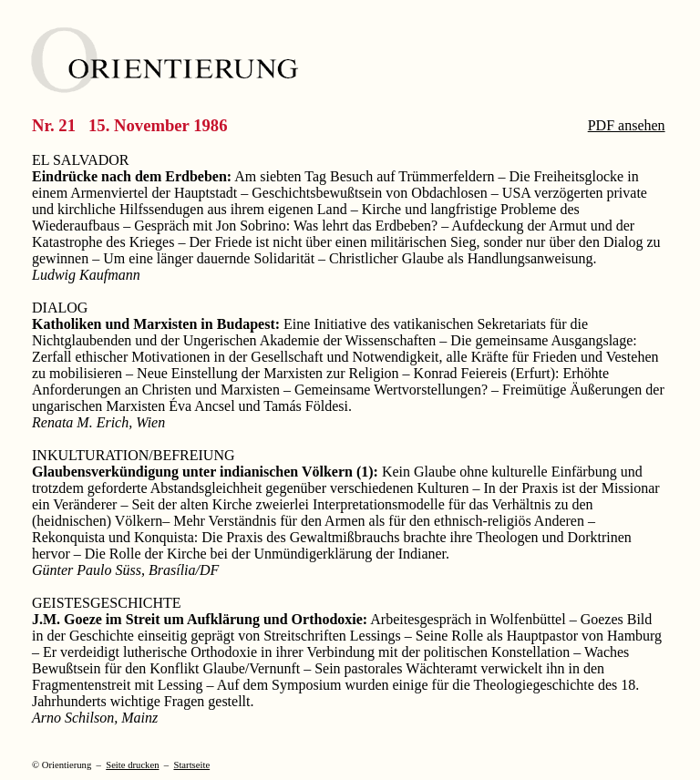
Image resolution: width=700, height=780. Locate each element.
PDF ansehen (627, 125)
